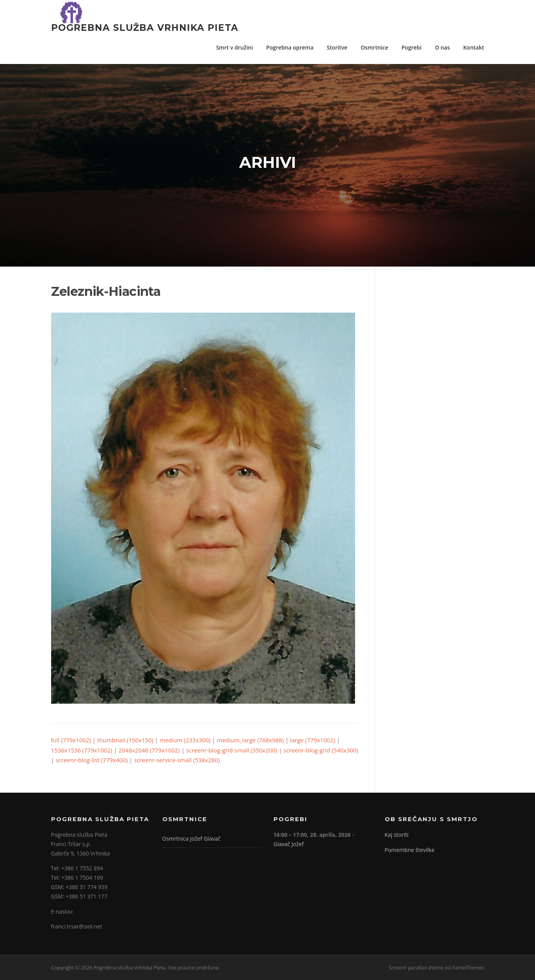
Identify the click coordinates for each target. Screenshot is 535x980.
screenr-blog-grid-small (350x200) (232, 750)
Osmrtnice (374, 47)
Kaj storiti (397, 835)
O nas (442, 47)
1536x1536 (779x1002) (82, 750)
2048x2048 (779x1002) (149, 750)
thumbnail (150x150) (125, 740)
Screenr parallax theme (416, 968)
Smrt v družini (235, 47)
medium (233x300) (185, 740)
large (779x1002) (312, 740)
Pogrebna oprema (290, 47)
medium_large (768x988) (251, 740)
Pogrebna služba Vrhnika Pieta (145, 27)
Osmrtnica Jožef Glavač (191, 839)
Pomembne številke (410, 850)
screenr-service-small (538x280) (177, 760)
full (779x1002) (71, 740)
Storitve (337, 47)
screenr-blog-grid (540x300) (321, 750)
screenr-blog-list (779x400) (92, 760)
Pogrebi (412, 47)
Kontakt (474, 47)
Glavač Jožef (289, 844)
